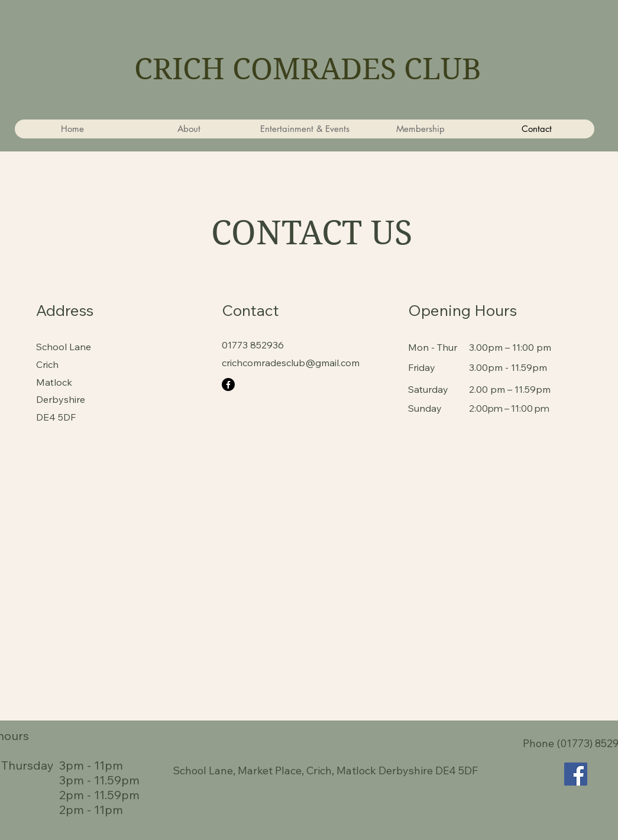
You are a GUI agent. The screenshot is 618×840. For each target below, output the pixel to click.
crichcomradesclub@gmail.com (291, 363)
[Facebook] (228, 385)
